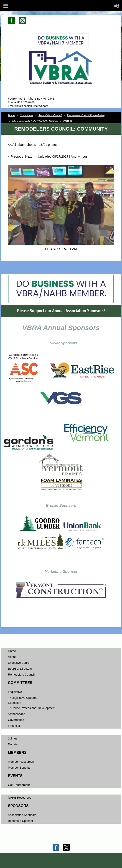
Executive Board (19, 663)
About (12, 657)
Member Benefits (19, 768)
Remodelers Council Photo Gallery (86, 115)
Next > (30, 156)
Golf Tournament (19, 785)
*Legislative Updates (24, 698)
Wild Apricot (81, 859)
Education (15, 703)
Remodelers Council (21, 675)
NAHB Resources (20, 798)
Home (11, 115)
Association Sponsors (22, 815)
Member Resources (21, 762)
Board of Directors (20, 669)
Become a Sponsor (21, 821)
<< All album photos (22, 145)
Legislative (15, 692)
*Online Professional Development (33, 708)
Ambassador (16, 714)
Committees (27, 115)
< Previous (16, 156)
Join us (13, 738)
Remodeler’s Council (50, 115)
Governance (16, 720)
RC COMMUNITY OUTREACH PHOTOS (35, 121)
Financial (14, 726)
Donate (13, 744)
